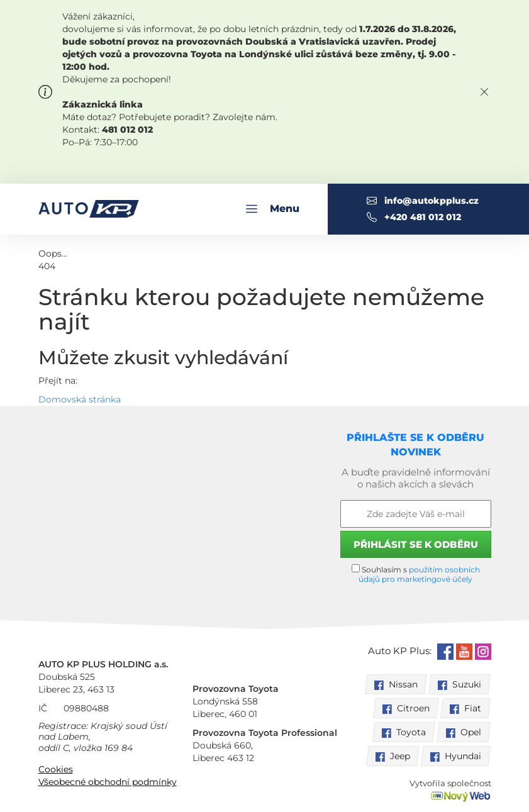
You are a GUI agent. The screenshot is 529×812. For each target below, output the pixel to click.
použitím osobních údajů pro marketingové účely (419, 574)
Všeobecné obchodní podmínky (108, 782)
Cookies (56, 769)
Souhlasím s (416, 574)
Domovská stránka (80, 399)
